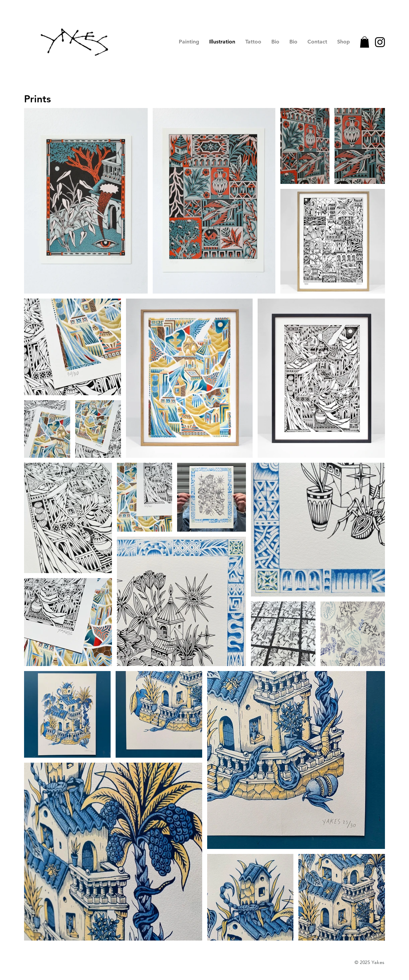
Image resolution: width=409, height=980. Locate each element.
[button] (365, 42)
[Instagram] (380, 42)
